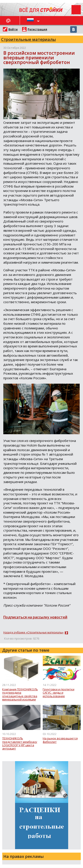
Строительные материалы (28, 39)
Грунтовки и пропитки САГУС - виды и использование (59, 693)
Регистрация (37, 29)
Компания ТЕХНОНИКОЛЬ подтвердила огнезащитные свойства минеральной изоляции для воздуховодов (20, 694)
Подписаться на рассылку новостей (35, 617)
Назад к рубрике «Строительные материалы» (33, 633)
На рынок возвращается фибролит (60, 740)
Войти (13, 29)
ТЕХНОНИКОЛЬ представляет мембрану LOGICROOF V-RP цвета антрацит (20, 743)
